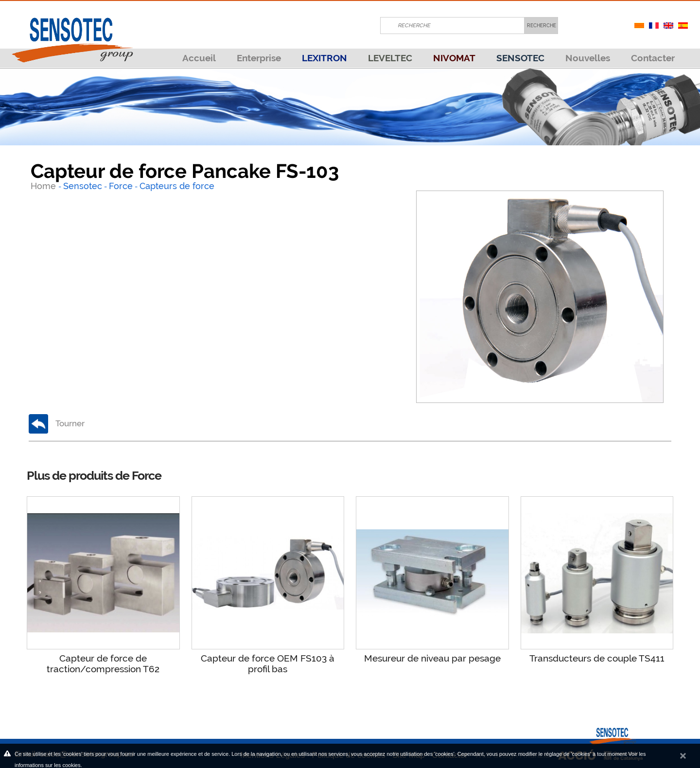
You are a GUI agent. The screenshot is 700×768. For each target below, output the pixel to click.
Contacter (653, 58)
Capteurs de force (177, 186)
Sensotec (83, 186)
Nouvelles (588, 58)
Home (44, 186)
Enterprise (259, 58)
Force (121, 186)
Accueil (199, 58)
